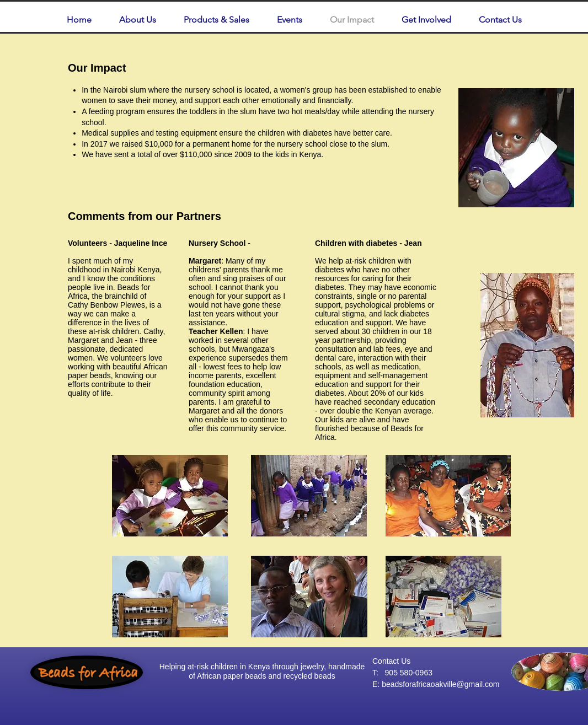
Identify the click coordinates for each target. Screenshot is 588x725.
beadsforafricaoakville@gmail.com (440, 684)
